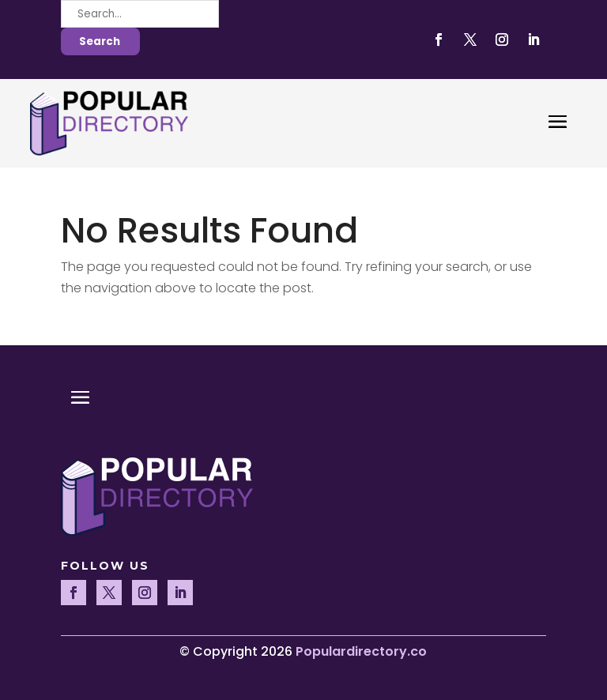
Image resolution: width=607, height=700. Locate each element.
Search (100, 41)
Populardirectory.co (361, 651)
